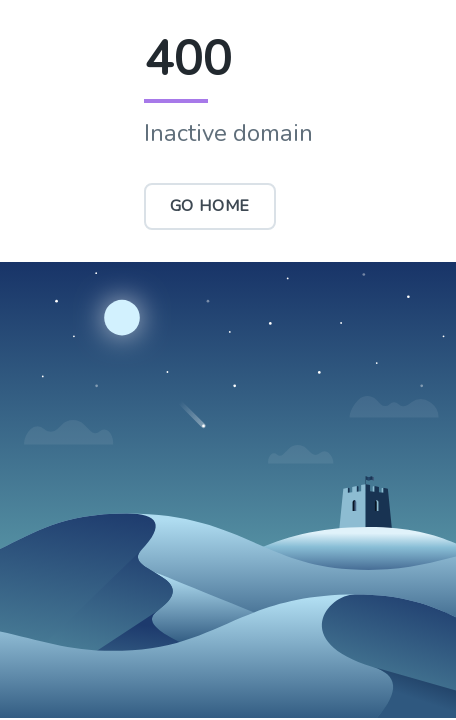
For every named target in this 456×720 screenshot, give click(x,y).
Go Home (210, 206)
